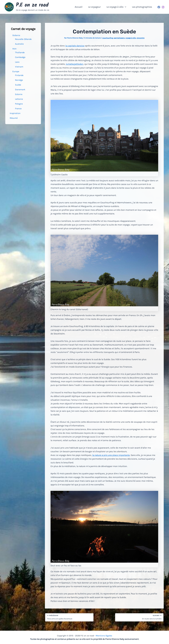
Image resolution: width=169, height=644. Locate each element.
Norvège (19, 80)
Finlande (19, 75)
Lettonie (19, 99)
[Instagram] (163, 7)
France (18, 108)
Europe (16, 71)
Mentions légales (104, 636)
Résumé (14, 118)
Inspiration (15, 113)
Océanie (16, 35)
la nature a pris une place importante (111, 455)
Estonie (19, 94)
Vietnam (19, 67)
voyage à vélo (131, 38)
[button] (124, 7)
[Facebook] (159, 7)
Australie (19, 44)
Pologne (19, 104)
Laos (17, 62)
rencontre (141, 38)
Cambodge (20, 57)
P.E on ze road (32, 5)
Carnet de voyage (23, 29)
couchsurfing (108, 38)
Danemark (20, 90)
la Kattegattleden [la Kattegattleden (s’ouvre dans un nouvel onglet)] (75, 64)
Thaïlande (20, 52)
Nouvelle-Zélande (23, 39)
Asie (14, 49)
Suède (18, 85)
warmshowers (119, 38)
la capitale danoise (75, 46)
